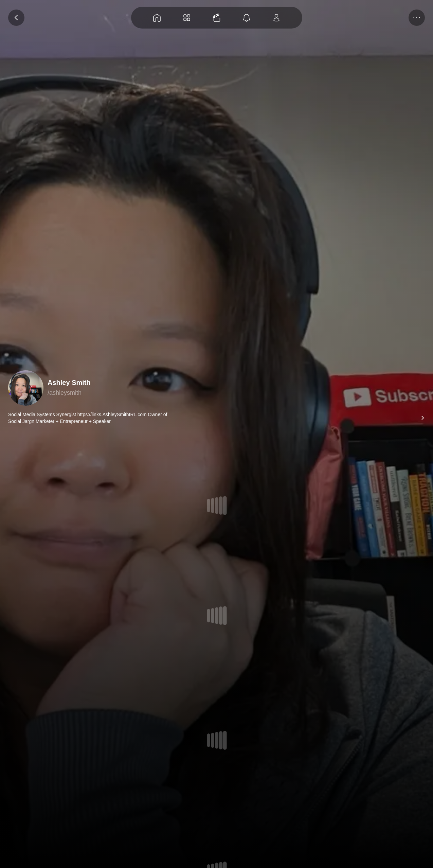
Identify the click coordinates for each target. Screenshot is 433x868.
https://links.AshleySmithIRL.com (112, 414)
